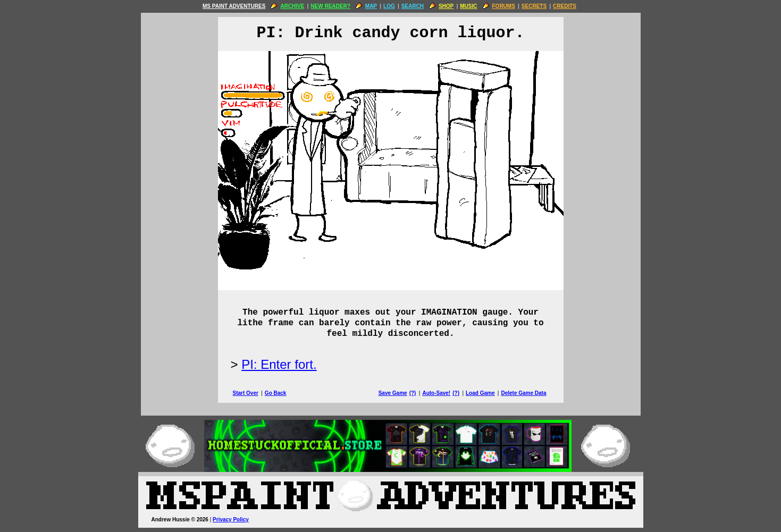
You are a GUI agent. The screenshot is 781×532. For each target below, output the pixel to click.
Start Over (246, 393)
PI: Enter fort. (279, 364)
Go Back (276, 393)
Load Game (480, 393)
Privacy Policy (231, 520)
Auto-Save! (436, 393)
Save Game (393, 393)
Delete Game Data (523, 393)
